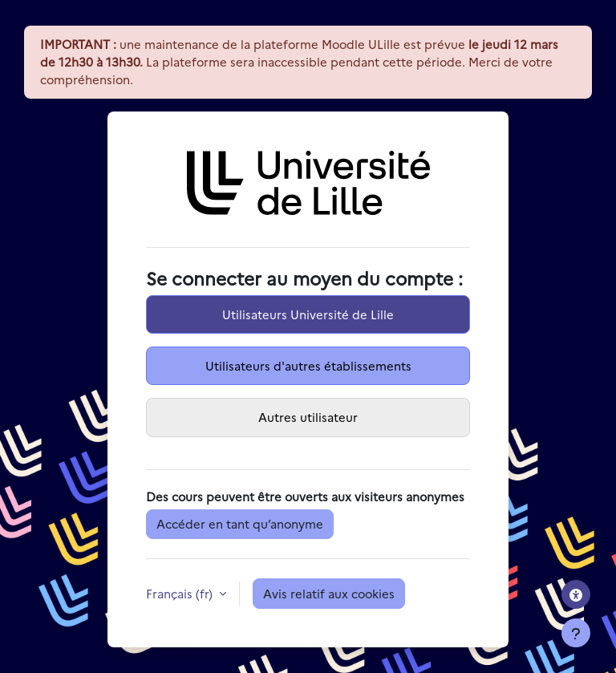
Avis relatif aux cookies (329, 593)
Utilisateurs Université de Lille (308, 314)
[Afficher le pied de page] (576, 633)
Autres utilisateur (308, 417)
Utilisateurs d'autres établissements (308, 365)
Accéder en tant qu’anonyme (240, 523)
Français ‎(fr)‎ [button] (181, 593)
